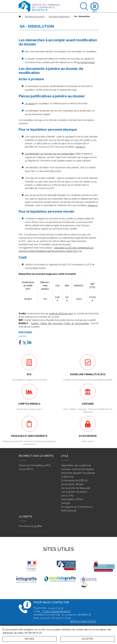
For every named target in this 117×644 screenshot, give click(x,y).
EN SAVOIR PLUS (33, 633)
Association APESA (72, 499)
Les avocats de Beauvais (75, 488)
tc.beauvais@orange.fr (56, 612)
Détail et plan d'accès (83, 621)
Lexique (65, 503)
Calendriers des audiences (76, 465)
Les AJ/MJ (67, 496)
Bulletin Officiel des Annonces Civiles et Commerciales (60, 323)
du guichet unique (86, 62)
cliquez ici (80, 147)
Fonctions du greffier (30, 526)
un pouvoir (30, 103)
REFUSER (29, 639)
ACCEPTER (87, 639)
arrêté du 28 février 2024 (61, 314)
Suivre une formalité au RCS (35, 465)
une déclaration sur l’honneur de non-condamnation (50, 154)
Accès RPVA (26, 469)
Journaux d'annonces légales (78, 469)
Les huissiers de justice (74, 492)
